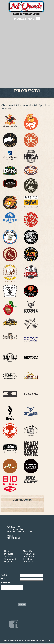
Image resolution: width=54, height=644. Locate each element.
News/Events (29, 554)
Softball (8, 556)
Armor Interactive (41, 641)
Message (5, 582)
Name (4, 575)
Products (9, 554)
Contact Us (28, 562)
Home (7, 551)
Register (8, 562)
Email (4, 579)
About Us (27, 551)
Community (28, 556)
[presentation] (23, 597)
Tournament (10, 559)
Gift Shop (27, 559)
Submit (22, 605)
